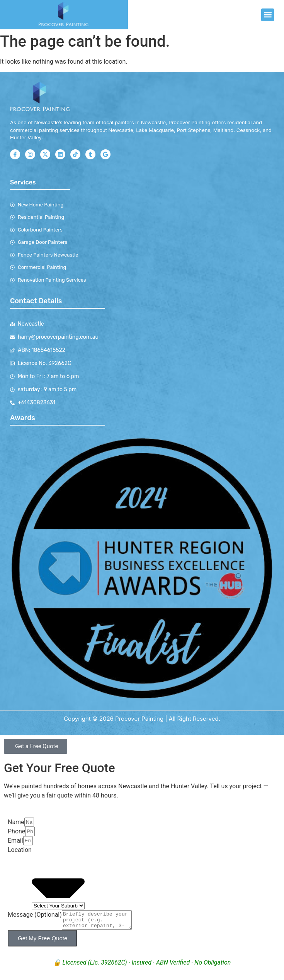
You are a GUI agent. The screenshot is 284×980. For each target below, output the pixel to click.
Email (15, 841)
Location (20, 850)
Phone (16, 831)
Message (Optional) (35, 915)
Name (16, 822)
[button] (268, 15)
